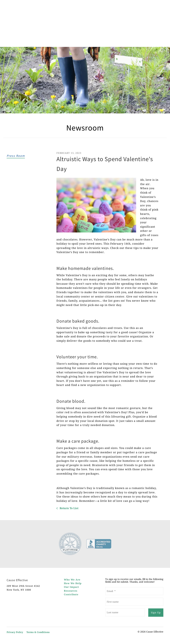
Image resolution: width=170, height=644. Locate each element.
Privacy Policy (15, 632)
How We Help (73, 583)
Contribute (71, 594)
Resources (71, 591)
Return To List (69, 508)
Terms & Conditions (38, 632)
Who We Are (72, 580)
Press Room (16, 156)
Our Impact (71, 587)
